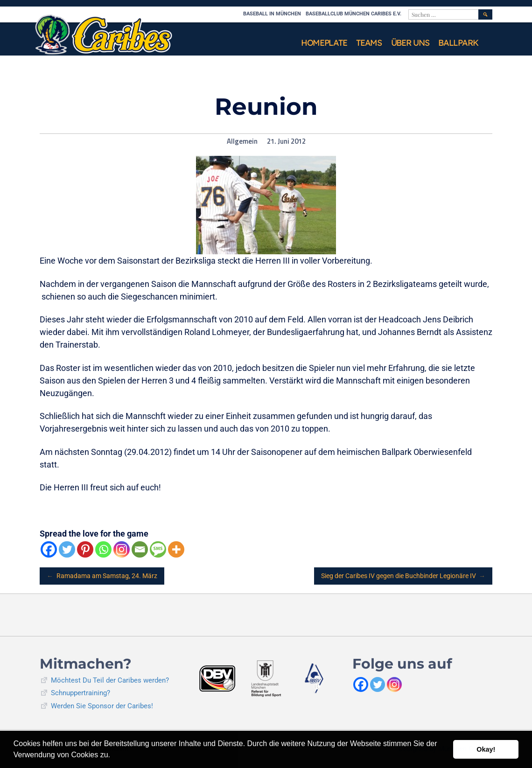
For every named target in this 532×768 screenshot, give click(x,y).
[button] (113, 756)
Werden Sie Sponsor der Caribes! (102, 706)
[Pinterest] (85, 549)
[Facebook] (49, 549)
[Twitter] (67, 549)
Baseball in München (272, 14)
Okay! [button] (486, 749)
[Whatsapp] (103, 549)
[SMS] (158, 549)
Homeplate (324, 43)
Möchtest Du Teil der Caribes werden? (110, 680)
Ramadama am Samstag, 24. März (102, 576)
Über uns (410, 43)
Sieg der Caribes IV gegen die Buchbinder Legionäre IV (403, 576)
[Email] (140, 549)
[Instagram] (122, 549)
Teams (369, 43)
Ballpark (458, 43)
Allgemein (242, 141)
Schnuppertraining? (80, 693)
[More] (176, 549)
